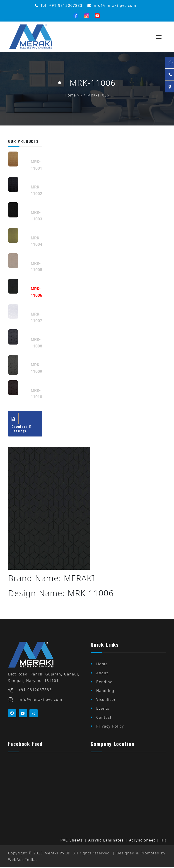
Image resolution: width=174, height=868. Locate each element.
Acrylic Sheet (149, 841)
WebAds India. (23, 860)
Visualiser (106, 700)
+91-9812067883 (35, 690)
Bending (105, 682)
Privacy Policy (110, 727)
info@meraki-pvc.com (40, 700)
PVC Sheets (78, 841)
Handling (105, 691)
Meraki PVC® (58, 854)
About (102, 673)
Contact (104, 718)
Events (103, 709)
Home (102, 665)
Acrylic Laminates (113, 841)
